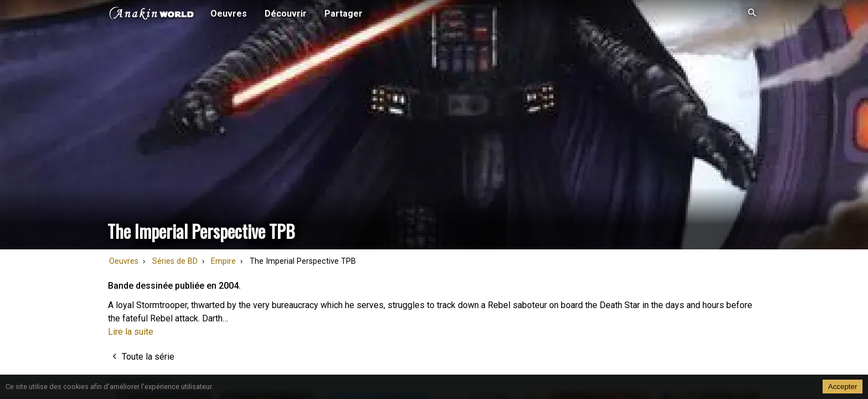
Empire (223, 261)
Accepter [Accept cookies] (843, 387)
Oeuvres (124, 261)
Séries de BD (175, 261)
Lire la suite (131, 332)
